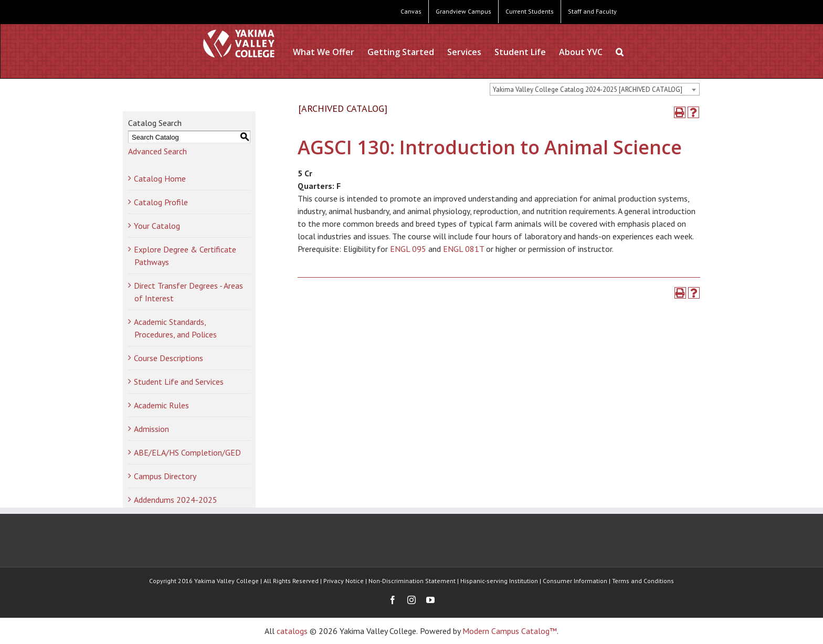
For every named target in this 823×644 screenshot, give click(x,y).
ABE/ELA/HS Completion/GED (187, 452)
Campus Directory (165, 476)
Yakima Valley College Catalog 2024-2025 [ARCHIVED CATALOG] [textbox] (588, 89)
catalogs (292, 631)
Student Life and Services (179, 382)
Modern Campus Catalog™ (510, 631)
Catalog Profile (161, 202)
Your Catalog (157, 226)
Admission (151, 429)
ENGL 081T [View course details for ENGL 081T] (463, 249)
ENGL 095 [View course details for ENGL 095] (408, 249)
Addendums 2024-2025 (176, 500)
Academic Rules (161, 405)
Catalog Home (160, 178)
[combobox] (595, 89)
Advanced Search (157, 151)
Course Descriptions (168, 358)
